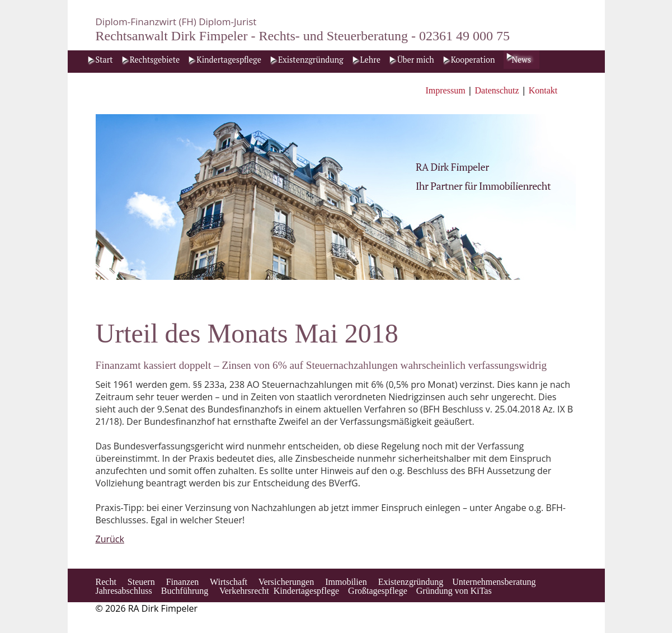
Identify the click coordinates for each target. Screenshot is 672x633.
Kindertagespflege (229, 60)
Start (104, 60)
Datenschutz (497, 90)
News (521, 60)
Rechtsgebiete (155, 60)
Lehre (370, 60)
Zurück (110, 539)
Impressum (447, 90)
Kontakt (543, 90)
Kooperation (473, 60)
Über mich (416, 60)
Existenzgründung (311, 60)
